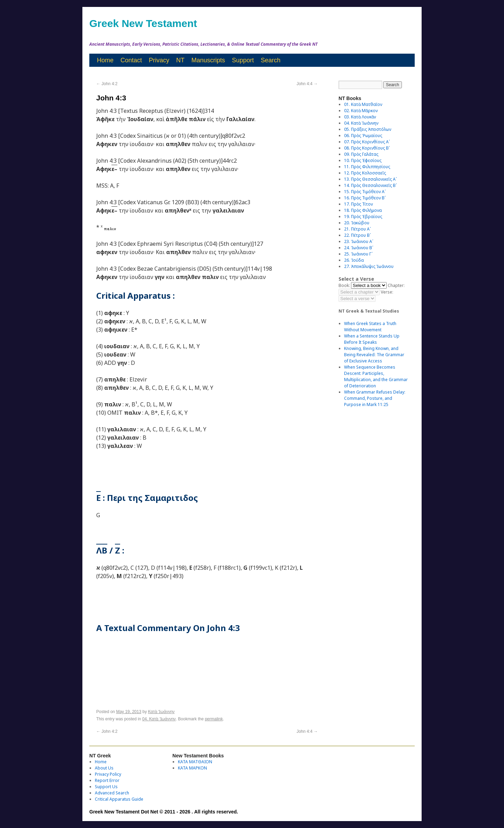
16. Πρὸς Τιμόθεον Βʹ (365, 198)
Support (243, 60)
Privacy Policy (108, 774)
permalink (214, 719)
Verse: (387, 292)
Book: (344, 285)
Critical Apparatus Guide (119, 799)
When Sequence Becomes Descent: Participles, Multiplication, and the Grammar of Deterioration (376, 376)
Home (105, 60)
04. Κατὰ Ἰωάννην (159, 719)
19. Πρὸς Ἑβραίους (363, 217)
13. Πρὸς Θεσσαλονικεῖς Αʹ (370, 179)
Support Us (106, 787)
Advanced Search (112, 793)
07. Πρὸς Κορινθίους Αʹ (367, 142)
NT (180, 60)
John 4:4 (307, 84)
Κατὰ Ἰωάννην (161, 712)
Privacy (159, 60)
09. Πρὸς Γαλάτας (361, 154)
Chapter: (396, 285)
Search (271, 60)
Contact (131, 60)
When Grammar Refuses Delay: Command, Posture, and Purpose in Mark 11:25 (375, 398)
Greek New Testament (143, 23)
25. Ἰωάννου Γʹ (358, 254)
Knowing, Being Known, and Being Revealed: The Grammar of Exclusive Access (374, 355)
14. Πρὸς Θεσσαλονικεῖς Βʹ (370, 185)
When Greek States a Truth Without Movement (370, 327)
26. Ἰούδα (354, 260)
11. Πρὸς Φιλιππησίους (367, 167)
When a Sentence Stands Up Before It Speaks (372, 339)
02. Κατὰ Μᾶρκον (361, 111)
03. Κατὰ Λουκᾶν (360, 117)
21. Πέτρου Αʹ (357, 229)
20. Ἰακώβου (357, 223)
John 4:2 (107, 84)
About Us (104, 768)
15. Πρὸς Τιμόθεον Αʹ (365, 192)
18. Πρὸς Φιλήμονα (363, 210)
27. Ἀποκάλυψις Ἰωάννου (369, 266)
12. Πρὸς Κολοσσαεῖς (365, 173)
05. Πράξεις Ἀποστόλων (368, 129)
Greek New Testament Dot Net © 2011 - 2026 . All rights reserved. (164, 812)
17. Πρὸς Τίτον (358, 204)
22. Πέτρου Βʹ (357, 235)
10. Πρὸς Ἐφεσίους (363, 160)
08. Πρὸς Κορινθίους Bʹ (367, 148)
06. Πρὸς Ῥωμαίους (363, 136)
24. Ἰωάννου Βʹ (359, 248)
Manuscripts (208, 60)
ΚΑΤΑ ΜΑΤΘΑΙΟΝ (195, 762)
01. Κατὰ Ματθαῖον (363, 104)
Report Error (107, 780)
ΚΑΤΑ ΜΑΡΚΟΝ (192, 768)
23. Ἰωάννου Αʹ (359, 241)
